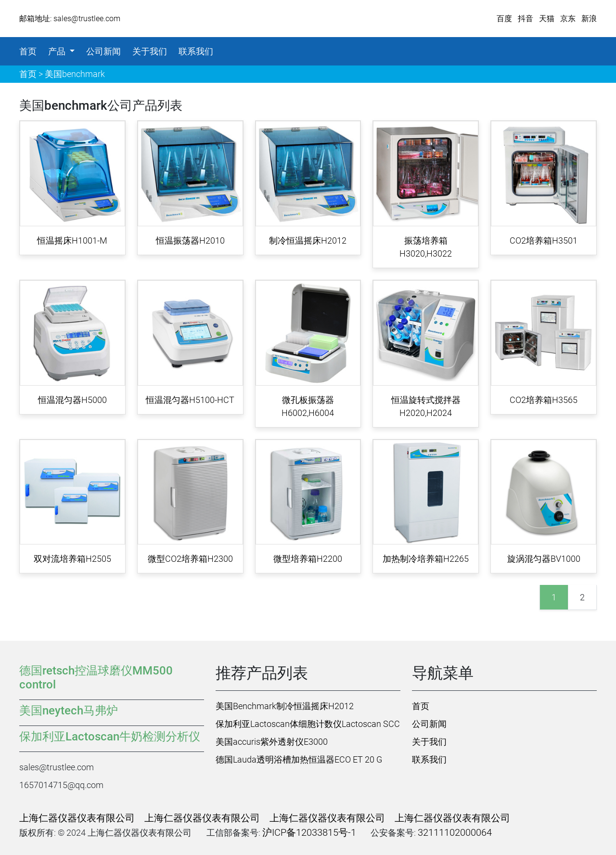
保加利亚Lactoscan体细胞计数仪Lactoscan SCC (308, 724)
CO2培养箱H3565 (544, 400)
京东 (568, 19)
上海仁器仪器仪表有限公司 (77, 818)
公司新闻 (103, 51)
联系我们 (196, 51)
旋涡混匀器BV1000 (544, 559)
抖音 (526, 19)
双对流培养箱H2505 (72, 559)
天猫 (547, 19)
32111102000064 (455, 832)
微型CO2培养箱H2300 (190, 559)
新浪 (589, 19)
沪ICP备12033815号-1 (309, 832)
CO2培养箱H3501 (544, 240)
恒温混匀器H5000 (72, 400)
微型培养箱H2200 (308, 559)
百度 (504, 19)
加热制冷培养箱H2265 (426, 559)
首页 (28, 51)
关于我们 (150, 51)
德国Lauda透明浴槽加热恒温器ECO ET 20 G (299, 759)
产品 (58, 51)
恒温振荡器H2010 (190, 240)
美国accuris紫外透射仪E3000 (272, 742)
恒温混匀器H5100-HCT (190, 400)
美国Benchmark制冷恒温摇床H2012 (285, 706)
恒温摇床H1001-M (72, 240)
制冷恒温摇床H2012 (308, 240)
